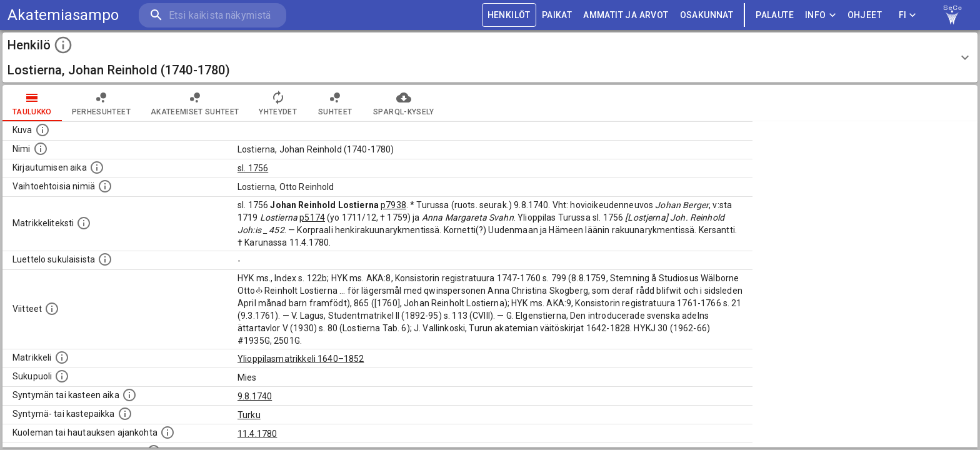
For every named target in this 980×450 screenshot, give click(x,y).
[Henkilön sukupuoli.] (62, 376)
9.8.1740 (255, 396)
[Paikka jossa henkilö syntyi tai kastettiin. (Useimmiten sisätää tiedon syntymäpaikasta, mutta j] (125, 414)
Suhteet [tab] (335, 103)
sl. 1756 (253, 168)
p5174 (312, 217)
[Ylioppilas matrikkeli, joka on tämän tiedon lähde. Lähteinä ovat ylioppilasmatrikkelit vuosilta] (62, 357)
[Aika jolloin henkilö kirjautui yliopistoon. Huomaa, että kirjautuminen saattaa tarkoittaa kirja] (97, 167)
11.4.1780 (257, 434)
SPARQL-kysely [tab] (403, 103)
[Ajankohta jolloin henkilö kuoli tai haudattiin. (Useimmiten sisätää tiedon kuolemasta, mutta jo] (167, 432)
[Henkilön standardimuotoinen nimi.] (41, 149)
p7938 (393, 205)
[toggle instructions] (63, 45)
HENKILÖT (509, 15)
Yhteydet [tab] (278, 103)
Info (821, 15)
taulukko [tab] (32, 103)
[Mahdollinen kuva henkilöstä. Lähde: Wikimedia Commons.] (42, 130)
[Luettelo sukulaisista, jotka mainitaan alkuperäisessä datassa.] (105, 259)
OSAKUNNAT (707, 15)
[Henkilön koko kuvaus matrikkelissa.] (84, 223)
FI (907, 15)
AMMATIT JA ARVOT (626, 15)
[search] (212, 15)
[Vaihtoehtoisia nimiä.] (105, 186)
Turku (249, 415)
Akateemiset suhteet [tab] (195, 103)
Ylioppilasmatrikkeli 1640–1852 (301, 359)
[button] (490, 57)
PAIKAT (557, 15)
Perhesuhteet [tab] (101, 103)
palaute (775, 15)
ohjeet (865, 15)
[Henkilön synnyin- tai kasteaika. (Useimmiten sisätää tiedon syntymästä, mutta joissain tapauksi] (129, 395)
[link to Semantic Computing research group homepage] (952, 15)
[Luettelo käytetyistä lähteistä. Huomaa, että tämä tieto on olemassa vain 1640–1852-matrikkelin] (52, 309)
